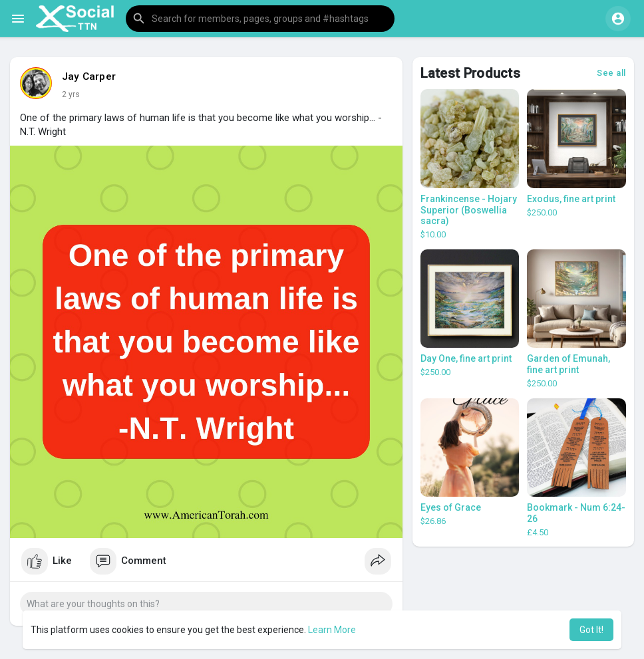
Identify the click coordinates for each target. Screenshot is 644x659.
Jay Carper (89, 76)
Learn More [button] (332, 630)
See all (611, 73)
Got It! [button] (591, 630)
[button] (260, 19)
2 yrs (71, 94)
